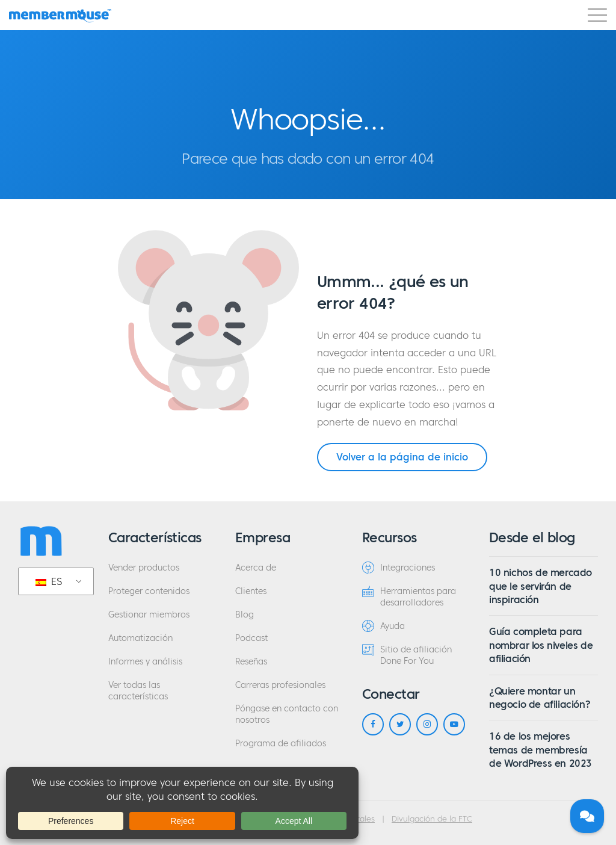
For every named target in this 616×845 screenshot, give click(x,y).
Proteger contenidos (149, 591)
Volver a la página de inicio (402, 457)
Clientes (251, 591)
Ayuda (383, 626)
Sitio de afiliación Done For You (407, 655)
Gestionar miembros (149, 615)
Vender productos (144, 568)
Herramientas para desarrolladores (409, 596)
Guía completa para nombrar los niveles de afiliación (541, 645)
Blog (245, 615)
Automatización (140, 638)
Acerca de (256, 568)
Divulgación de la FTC (432, 819)
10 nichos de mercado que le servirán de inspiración (541, 586)
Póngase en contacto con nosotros (287, 714)
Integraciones (399, 568)
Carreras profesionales (280, 685)
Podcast (251, 638)
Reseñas (251, 662)
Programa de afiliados (281, 744)
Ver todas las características (138, 691)
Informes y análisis (145, 662)
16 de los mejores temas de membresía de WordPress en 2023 (541, 750)
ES (49, 581)
